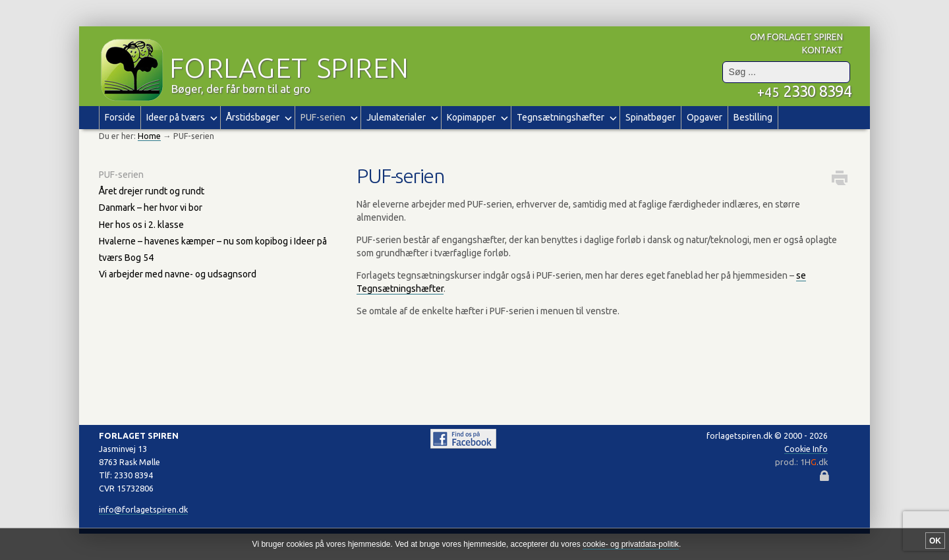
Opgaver (705, 117)
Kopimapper (476, 117)
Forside (120, 117)
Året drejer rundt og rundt (152, 191)
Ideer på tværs (181, 117)
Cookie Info (806, 449)
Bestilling (753, 117)
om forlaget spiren (796, 37)
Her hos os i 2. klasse (141, 225)
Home (149, 136)
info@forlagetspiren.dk (143, 509)
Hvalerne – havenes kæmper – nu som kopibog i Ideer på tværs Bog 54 (213, 249)
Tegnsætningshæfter (565, 117)
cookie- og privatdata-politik (631, 544)
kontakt (822, 50)
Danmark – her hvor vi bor (151, 208)
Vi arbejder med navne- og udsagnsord (178, 274)
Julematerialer (401, 117)
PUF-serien (121, 175)
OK (935, 541)
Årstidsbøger (258, 117)
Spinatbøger (650, 117)
